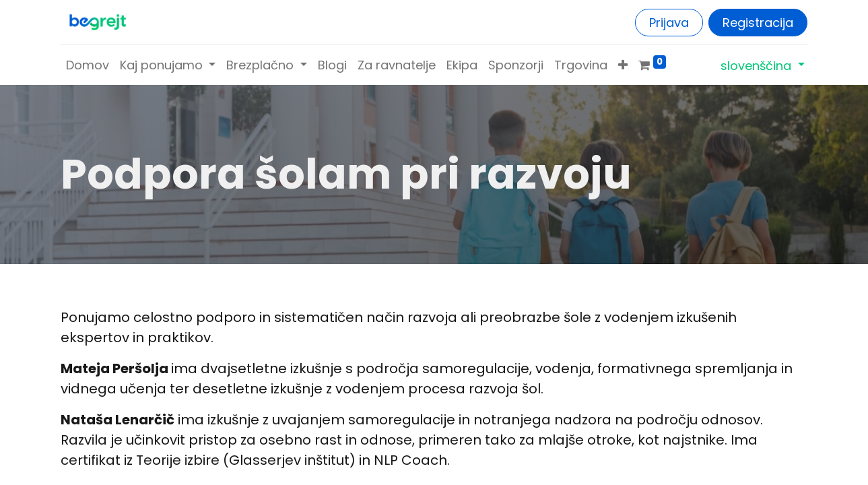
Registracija (758, 23)
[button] (623, 65)
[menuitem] (88, 65)
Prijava (669, 23)
